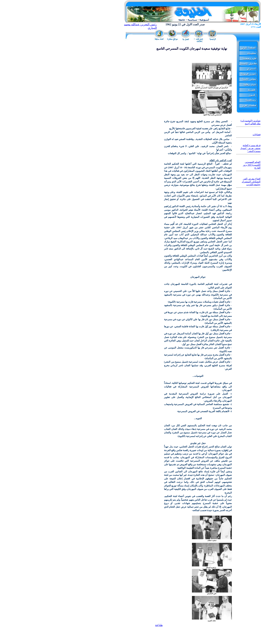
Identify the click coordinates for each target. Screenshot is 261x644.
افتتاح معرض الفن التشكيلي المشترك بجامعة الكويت (251, 182)
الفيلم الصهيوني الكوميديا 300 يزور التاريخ (252, 165)
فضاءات (257, 134)
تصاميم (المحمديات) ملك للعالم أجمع (250, 122)
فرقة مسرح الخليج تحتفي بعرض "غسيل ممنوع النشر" (250, 148)
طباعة (159, 625)
